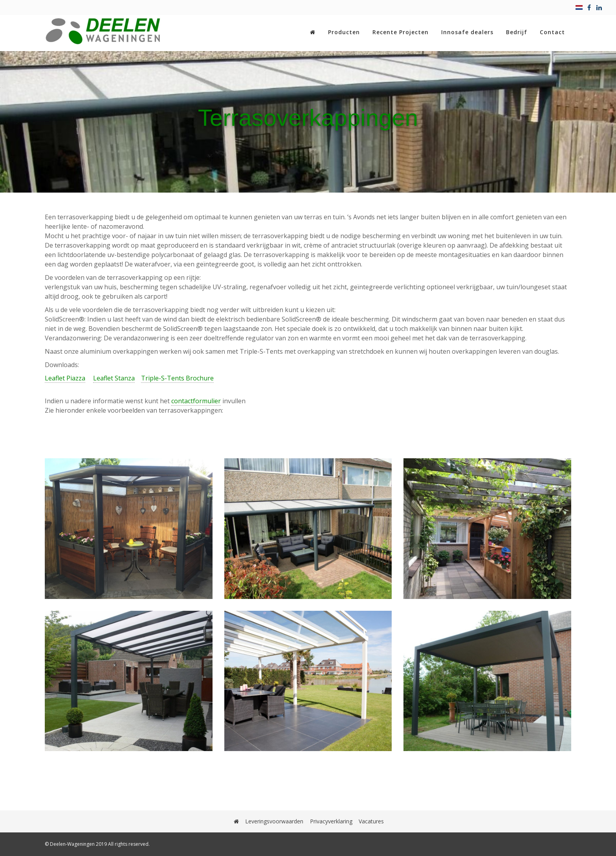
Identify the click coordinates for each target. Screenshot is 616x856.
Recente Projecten (401, 32)
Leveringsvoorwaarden (275, 821)
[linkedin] (599, 7)
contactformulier (196, 401)
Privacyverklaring (331, 821)
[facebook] (589, 7)
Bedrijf (517, 32)
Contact (552, 32)
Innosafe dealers (467, 32)
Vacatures (371, 821)
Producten (344, 32)
